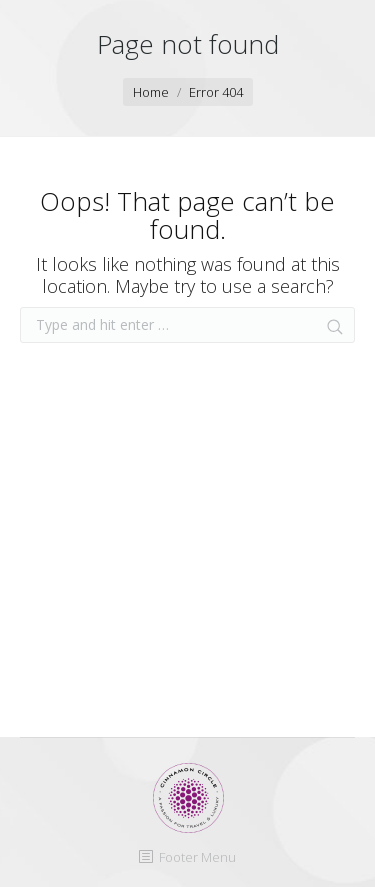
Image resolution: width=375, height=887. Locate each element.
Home (151, 92)
